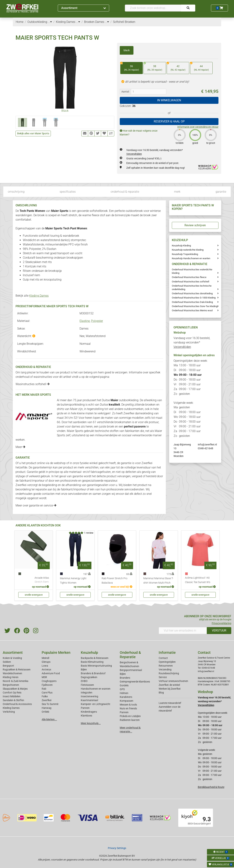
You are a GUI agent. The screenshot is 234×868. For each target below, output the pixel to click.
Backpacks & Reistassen (95, 658)
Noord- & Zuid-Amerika (16, 681)
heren (89, 418)
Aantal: (125, 92)
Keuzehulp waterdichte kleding (188, 250)
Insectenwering (89, 696)
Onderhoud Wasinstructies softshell (190, 282)
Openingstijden (167, 662)
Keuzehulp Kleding (181, 246)
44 (199, 67)
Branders (125, 678)
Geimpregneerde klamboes (135, 682)
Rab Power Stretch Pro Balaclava (115, 581)
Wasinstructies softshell (33, 384)
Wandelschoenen (12, 673)
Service (163, 677)
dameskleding (144, 413)
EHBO (84, 681)
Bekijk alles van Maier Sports (33, 133)
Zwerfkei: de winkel (169, 685)
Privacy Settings (117, 848)
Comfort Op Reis (12, 693)
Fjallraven (47, 685)
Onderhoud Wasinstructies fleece (189, 277)
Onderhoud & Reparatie (130, 655)
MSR (44, 677)
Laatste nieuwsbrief (170, 703)
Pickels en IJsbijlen (130, 716)
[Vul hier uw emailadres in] (183, 631)
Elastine (85, 321)
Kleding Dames (39, 296)
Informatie (167, 653)
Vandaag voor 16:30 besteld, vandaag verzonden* (192, 342)
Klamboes (86, 716)
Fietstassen (87, 685)
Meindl (45, 658)
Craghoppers (49, 681)
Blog (161, 693)
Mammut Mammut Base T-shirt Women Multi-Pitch (158, 581)
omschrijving (16, 192)
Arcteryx (46, 670)
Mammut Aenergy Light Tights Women (73, 581)
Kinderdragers (89, 712)
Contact (163, 658)
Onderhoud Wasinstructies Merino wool (192, 310)
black (127, 50)
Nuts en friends (128, 708)
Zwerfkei (47, 700)
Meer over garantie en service (36, 505)
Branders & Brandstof (93, 673)
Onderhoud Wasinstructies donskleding (192, 293)
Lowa (45, 666)
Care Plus (47, 693)
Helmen (124, 693)
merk (177, 192)
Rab (44, 689)
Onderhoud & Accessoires (17, 704)
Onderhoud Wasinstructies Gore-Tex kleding (195, 306)
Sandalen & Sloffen (13, 700)
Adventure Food (51, 673)
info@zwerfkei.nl (207, 445)
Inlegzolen (87, 693)
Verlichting (9, 712)
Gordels (124, 685)
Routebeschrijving (169, 673)
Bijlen (84, 670)
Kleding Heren (11, 677)
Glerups (46, 662)
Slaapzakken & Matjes (15, 689)
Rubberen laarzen (130, 720)
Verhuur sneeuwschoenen (173, 681)
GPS (122, 689)
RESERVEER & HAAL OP (169, 121)
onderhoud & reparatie (125, 192)
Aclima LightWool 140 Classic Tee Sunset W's (198, 580)
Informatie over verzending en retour (198, 127)
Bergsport (8, 666)
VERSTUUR (219, 630)
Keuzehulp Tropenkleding (185, 254)
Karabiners (126, 697)
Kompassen (127, 701)
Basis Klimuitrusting (92, 662)
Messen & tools (128, 705)
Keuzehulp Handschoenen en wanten (191, 258)
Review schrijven (195, 225)
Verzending (165, 670)
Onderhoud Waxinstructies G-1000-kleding (194, 298)
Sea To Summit (50, 704)
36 (130, 67)
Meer (20, 447)
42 (176, 67)
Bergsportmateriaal (131, 670)
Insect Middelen (12, 696)
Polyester (97, 321)
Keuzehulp (89, 653)
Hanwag (47, 708)
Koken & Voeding (12, 658)
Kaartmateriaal (89, 700)
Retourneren (166, 666)
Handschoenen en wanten (96, 689)
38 (153, 67)
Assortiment (84, 8)
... (50, 22)
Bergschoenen (11, 685)
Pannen (124, 712)
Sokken (7, 662)
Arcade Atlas (42, 580)
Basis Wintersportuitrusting (96, 666)
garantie (221, 192)
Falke (45, 696)
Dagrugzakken (89, 677)
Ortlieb (45, 712)
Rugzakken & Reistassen (17, 670)
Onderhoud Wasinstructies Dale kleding (192, 302)
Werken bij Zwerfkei (170, 689)
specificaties (68, 192)
